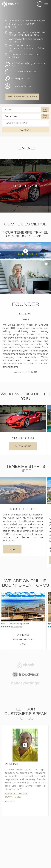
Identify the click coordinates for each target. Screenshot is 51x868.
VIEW (23, 644)
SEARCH (26, 130)
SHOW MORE (23, 446)
